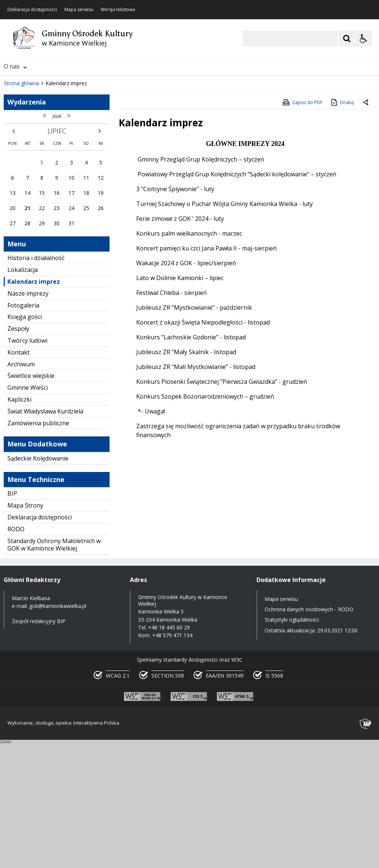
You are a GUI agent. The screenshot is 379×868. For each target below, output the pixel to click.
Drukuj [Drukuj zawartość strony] (342, 226)
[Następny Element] (54, 185)
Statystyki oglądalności (292, 744)
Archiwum (21, 488)
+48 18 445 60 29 (169, 751)
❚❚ (15, 185)
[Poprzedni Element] (35, 185)
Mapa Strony (25, 629)
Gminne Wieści (28, 512)
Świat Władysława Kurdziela (45, 535)
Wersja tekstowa (118, 10)
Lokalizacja (23, 394)
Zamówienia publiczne (38, 547)
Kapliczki (19, 523)
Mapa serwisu (79, 10)
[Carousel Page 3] (86, 185)
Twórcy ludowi (27, 465)
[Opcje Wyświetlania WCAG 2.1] (363, 39)
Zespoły (18, 453)
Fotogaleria (23, 429)
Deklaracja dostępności (32, 10)
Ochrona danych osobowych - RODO (309, 733)
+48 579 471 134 (172, 759)
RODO (16, 653)
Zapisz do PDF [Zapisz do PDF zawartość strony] (302, 226)
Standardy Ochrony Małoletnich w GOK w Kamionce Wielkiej (54, 669)
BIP (12, 618)
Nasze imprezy (28, 418)
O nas (15, 66)
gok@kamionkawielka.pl (58, 730)
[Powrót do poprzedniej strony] (366, 227)
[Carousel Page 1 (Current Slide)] (72, 185)
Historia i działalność (36, 382)
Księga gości (25, 441)
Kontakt (19, 476)
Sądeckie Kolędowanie (38, 582)
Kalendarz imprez (34, 406)
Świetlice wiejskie (31, 500)
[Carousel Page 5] (100, 185)
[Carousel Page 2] (79, 185)
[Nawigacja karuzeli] (44, 185)
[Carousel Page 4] (93, 185)
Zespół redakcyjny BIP (39, 746)
